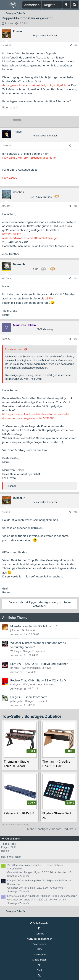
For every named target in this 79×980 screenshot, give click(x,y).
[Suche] (75, 5)
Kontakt (39, 934)
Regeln (5, 851)
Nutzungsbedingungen (40, 939)
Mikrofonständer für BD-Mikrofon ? (34, 626)
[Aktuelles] (66, 5)
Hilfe (40, 949)
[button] (39, 928)
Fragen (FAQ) (9, 847)
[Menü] (5, 5)
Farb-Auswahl (39, 923)
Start (39, 970)
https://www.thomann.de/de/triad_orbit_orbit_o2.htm (36, 85)
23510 (49, 298)
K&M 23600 (10, 178)
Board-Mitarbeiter (11, 857)
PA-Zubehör (29, 630)
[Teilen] (71, 46)
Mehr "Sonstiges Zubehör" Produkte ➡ (52, 829)
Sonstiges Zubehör (18, 876)
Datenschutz (40, 944)
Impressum (39, 954)
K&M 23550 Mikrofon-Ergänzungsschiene (29, 158)
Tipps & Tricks (9, 844)
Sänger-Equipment (34, 651)
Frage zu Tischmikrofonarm (29, 697)
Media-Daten (39, 960)
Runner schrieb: (14, 349)
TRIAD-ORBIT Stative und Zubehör (45, 664)
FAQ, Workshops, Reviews (36, 668)
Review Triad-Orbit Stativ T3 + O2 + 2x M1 (39, 680)
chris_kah (16, 684)
